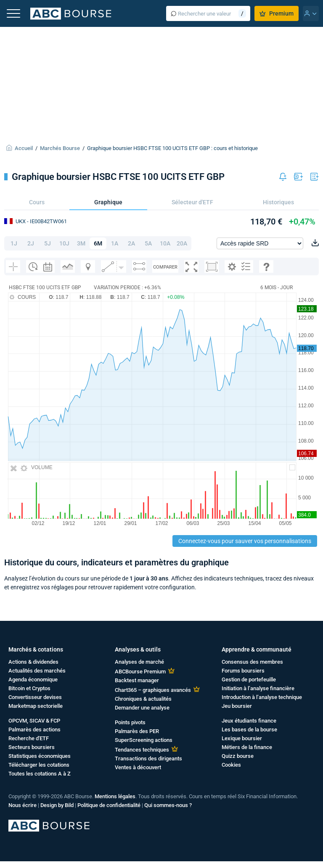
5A (148, 243)
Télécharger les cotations (39, 765)
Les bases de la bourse (249, 729)
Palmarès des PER (137, 731)
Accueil (24, 148)
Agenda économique (33, 679)
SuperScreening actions (144, 740)
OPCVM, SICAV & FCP (34, 721)
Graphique (108, 202)
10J (64, 243)
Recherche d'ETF (29, 738)
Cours (37, 202)
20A (182, 243)
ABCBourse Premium (140, 671)
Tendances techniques (142, 750)
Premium (277, 13)
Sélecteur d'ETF (192, 202)
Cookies (231, 765)
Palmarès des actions (34, 729)
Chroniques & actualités (143, 699)
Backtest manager (137, 680)
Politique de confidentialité (109, 805)
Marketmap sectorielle (36, 706)
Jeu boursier (237, 706)
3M (81, 243)
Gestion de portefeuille (249, 679)
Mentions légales (115, 796)
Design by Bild (57, 805)
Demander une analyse (142, 708)
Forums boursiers (243, 671)
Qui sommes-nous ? (168, 805)
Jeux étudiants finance (249, 721)
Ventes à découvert (138, 767)
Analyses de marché (139, 662)
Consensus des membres (252, 662)
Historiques (278, 202)
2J (31, 243)
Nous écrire (23, 805)
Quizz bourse (238, 756)
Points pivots (130, 722)
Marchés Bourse (60, 148)
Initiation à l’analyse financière (258, 688)
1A (115, 243)
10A (165, 243)
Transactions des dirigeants (148, 759)
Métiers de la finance (247, 747)
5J (48, 243)
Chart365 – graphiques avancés (153, 690)
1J (14, 243)
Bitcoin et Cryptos (29, 688)
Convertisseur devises (35, 697)
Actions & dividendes (33, 662)
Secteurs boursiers (32, 747)
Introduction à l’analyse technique (262, 697)
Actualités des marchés (37, 671)
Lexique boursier (242, 738)
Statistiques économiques (40, 756)
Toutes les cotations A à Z (40, 774)
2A (131, 243)
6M (98, 243)
